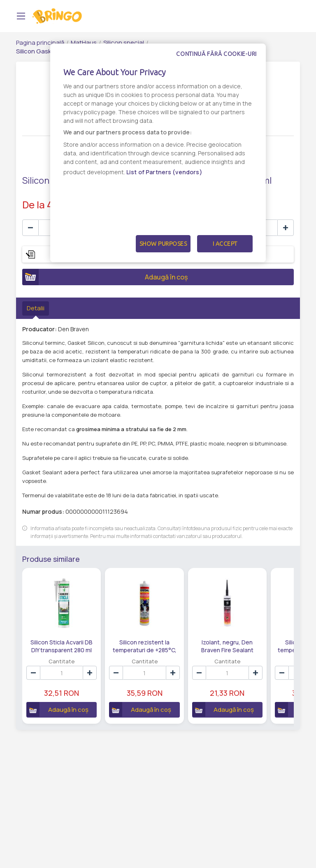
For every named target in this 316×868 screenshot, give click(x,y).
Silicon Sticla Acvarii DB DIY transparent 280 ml (62, 646)
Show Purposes (163, 244)
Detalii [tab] (36, 308)
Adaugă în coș (105, 277)
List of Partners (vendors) (164, 172)
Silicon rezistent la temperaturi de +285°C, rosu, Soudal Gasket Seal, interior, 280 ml (145, 646)
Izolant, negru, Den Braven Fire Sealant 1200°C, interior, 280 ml (227, 646)
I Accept (225, 244)
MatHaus (84, 43)
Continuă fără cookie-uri (216, 54)
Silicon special (124, 43)
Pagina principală (40, 43)
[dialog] (158, 153)
